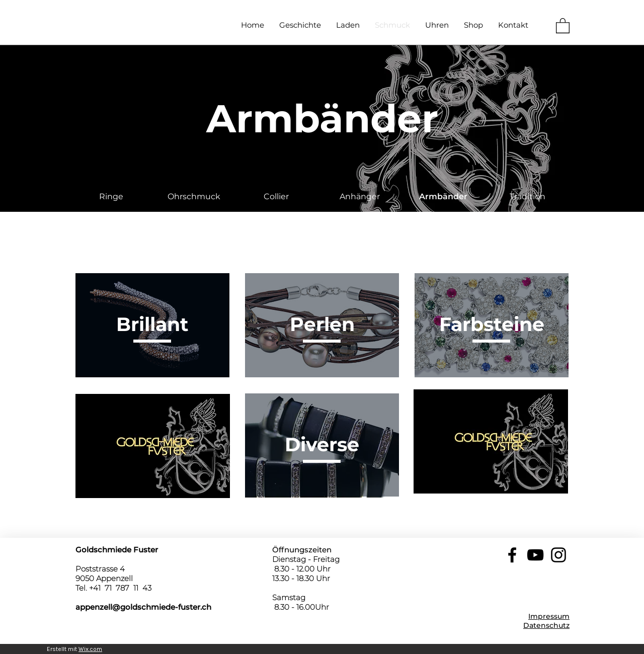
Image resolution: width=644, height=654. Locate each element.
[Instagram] (558, 555)
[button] (563, 25)
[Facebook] (512, 555)
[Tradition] (527, 197)
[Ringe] (111, 197)
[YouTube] (535, 555)
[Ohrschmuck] (194, 197)
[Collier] (276, 197)
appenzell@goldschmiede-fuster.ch (143, 607)
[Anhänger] (360, 197)
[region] (152, 325)
